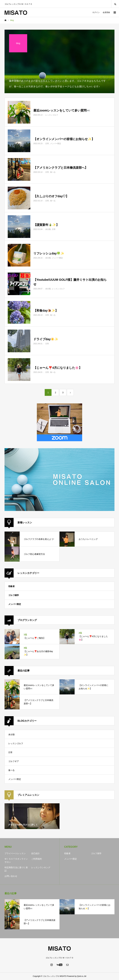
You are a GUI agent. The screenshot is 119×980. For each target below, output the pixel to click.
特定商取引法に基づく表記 (16, 869)
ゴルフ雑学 (14, 595)
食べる (11, 770)
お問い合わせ (11, 876)
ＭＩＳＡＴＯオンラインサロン (16, 860)
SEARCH (115, 4)
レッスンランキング (41, 867)
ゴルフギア (14, 761)
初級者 (11, 586)
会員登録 (106, 12)
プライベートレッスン (15, 853)
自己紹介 (35, 853)
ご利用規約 (37, 859)
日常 (10, 752)
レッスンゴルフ (16, 743)
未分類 (11, 735)
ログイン (96, 12)
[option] (32, 816)
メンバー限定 (15, 604)
